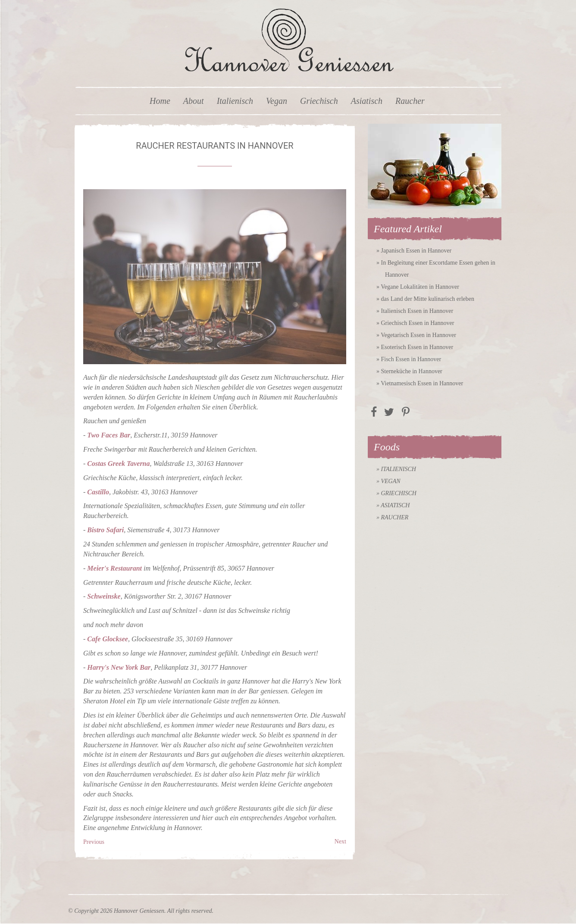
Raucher (410, 101)
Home (160, 101)
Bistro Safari (105, 530)
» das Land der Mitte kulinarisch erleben (425, 299)
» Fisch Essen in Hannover (409, 359)
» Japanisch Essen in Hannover (414, 251)
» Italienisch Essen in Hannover (415, 311)
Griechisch (319, 101)
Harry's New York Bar (119, 667)
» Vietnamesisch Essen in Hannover (420, 383)
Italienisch (235, 101)
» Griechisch (396, 493)
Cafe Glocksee (108, 639)
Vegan (277, 101)
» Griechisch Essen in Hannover (415, 323)
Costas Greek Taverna (118, 464)
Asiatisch (367, 101)
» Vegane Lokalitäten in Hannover (418, 287)
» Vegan (388, 481)
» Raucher (392, 517)
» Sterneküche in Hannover (409, 371)
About (194, 101)
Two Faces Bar (109, 435)
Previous (94, 842)
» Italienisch (396, 469)
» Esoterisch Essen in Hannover (415, 347)
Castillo (98, 492)
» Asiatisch (393, 505)
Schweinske (104, 596)
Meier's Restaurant (114, 568)
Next (340, 841)
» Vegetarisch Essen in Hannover (416, 335)
